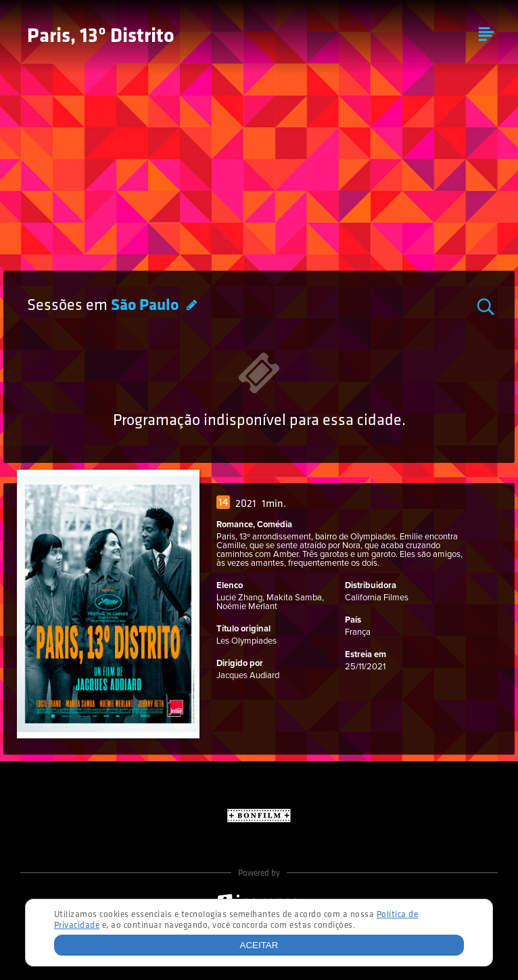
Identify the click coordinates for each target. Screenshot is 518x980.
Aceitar (259, 945)
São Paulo (146, 306)
